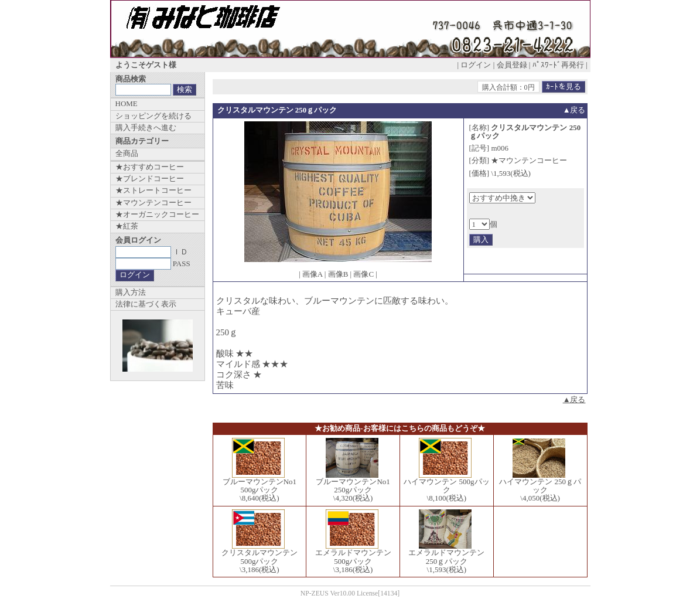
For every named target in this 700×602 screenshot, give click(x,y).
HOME (127, 103)
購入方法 (131, 292)
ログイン (476, 65)
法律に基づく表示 (146, 304)
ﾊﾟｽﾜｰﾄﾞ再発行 (558, 65)
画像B (338, 274)
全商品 (127, 153)
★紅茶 (127, 226)
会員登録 (512, 65)
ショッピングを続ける (153, 116)
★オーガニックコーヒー (157, 214)
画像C (363, 274)
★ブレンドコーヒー (150, 178)
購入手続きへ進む (146, 127)
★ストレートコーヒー (153, 190)
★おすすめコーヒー (150, 167)
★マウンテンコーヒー (153, 203)
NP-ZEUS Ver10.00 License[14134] (350, 594)
